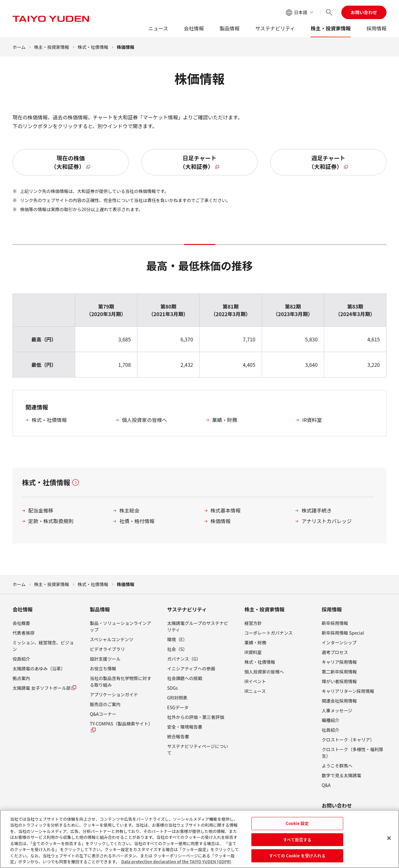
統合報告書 (178, 736)
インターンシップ (339, 642)
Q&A (326, 785)
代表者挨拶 (24, 633)
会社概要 (21, 623)
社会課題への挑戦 (185, 678)
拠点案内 (21, 678)
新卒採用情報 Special (343, 633)
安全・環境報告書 (185, 727)
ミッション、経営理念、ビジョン (43, 646)
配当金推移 (41, 510)
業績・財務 (225, 420)
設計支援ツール (105, 659)
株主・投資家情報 (331, 28)
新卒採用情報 (335, 623)
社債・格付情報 (137, 521)
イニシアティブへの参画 (191, 668)
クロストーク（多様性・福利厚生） (352, 753)
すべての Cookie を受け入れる (297, 858)
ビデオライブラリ (108, 649)
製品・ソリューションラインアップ (121, 626)
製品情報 (229, 28)
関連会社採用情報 (339, 701)
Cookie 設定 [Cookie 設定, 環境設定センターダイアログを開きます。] (297, 826)
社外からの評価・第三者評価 (196, 717)
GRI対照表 (177, 698)
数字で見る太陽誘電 (341, 775)
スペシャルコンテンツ (112, 639)
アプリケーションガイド (114, 694)
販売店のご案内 (105, 704)
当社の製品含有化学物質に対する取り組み (121, 681)
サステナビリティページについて (198, 749)
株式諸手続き (317, 510)
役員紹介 (21, 659)
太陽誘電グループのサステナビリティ (198, 626)
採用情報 (376, 28)
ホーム (19, 47)
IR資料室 (312, 420)
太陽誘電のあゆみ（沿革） (39, 668)
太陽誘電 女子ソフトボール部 (45, 688)
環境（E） (177, 639)
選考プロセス (335, 652)
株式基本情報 (226, 510)
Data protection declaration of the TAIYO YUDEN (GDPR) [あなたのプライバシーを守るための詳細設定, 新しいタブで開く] (176, 864)
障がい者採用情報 (339, 681)
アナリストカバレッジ (327, 521)
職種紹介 (330, 720)
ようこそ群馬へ (337, 766)
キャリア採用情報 (339, 662)
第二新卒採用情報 (339, 672)
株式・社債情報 (93, 47)
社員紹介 (330, 730)
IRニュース (255, 691)
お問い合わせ (364, 12)
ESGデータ (178, 707)
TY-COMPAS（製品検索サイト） (121, 727)
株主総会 (129, 510)
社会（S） (177, 649)
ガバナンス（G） (184, 659)
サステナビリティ (275, 28)
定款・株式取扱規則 (51, 521)
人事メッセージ (337, 710)
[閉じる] (389, 840)
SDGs (172, 688)
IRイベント (255, 681)
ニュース (158, 28)
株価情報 (221, 521)
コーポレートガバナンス (269, 633)
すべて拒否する (297, 842)
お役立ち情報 (103, 668)
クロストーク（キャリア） (348, 740)
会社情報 (194, 28)
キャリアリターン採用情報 (348, 691)
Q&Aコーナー (103, 714)
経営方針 (253, 623)
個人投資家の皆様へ (144, 420)
